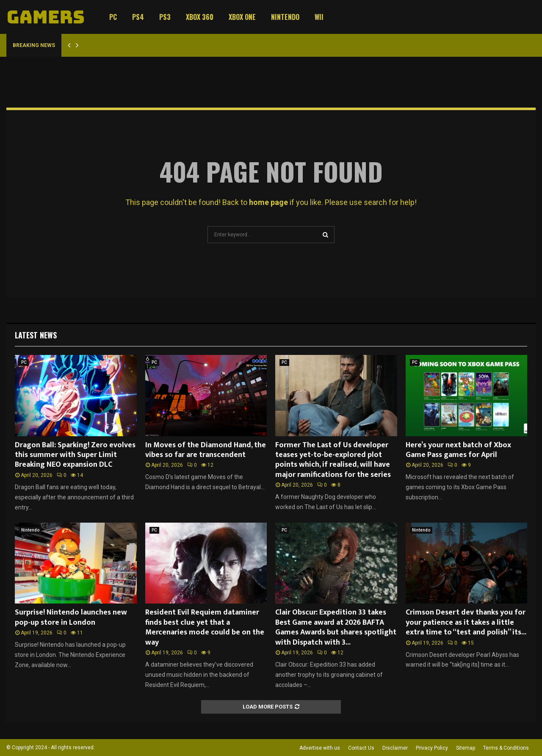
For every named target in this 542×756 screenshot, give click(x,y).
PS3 (165, 17)
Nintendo (285, 17)
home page (268, 202)
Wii (319, 17)
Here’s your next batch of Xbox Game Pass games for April (458, 450)
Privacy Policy (432, 748)
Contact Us (361, 748)
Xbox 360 (200, 17)
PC (113, 17)
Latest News (36, 335)
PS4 (138, 17)
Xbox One (242, 17)
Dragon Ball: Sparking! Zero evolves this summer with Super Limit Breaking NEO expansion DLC (75, 455)
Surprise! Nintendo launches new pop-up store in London (71, 617)
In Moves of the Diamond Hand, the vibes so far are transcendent (206, 450)
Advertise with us (320, 748)
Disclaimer (395, 748)
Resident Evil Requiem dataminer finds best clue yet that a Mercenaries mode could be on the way (205, 627)
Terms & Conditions (506, 748)
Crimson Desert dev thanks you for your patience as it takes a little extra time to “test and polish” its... (466, 622)
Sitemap (466, 748)
